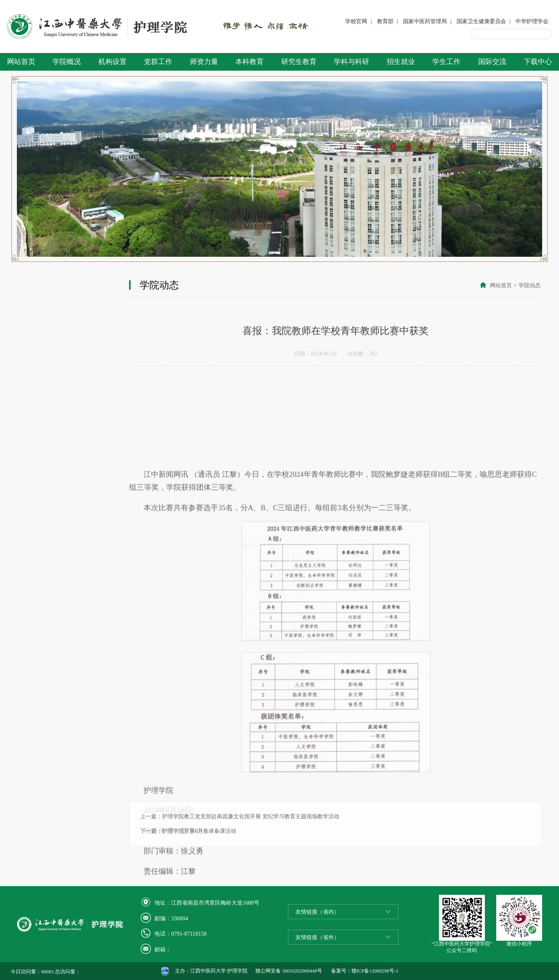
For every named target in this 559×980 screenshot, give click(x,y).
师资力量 (204, 62)
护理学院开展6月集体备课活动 (199, 846)
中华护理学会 (532, 21)
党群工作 (158, 62)
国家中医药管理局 (425, 21)
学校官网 (356, 21)
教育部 (385, 21)
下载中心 (538, 62)
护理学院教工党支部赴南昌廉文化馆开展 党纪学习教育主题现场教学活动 (251, 832)
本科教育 (249, 62)
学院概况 (67, 62)
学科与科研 (351, 62)
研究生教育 (299, 62)
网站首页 (21, 62)
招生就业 (401, 62)
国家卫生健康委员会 (481, 21)
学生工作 (446, 62)
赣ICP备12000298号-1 (375, 971)
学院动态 (530, 286)
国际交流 (492, 62)
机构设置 (113, 62)
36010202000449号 (302, 971)
